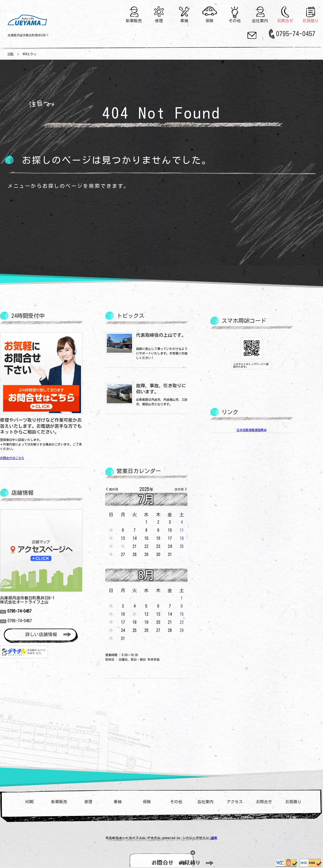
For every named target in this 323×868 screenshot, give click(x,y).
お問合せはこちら (27, 458)
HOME (11, 54)
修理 (159, 21)
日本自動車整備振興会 (267, 430)
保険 (209, 21)
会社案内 (260, 21)
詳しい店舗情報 (56, 635)
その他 (235, 21)
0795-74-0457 (296, 34)
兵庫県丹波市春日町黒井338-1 (28, 35)
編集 (214, 838)
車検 (184, 21)
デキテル (154, 838)
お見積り (311, 21)
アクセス (235, 802)
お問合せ (285, 21)
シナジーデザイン (196, 838)
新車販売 (134, 21)
